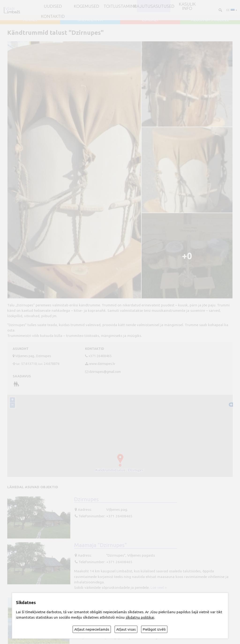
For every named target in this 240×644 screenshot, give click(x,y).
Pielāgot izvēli (154, 629)
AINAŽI (30, 20)
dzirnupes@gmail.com (105, 372)
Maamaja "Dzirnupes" (100, 545)
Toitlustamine (120, 6)
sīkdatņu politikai (140, 617)
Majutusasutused (154, 6)
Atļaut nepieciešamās (92, 629)
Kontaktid (53, 16)
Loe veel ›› (159, 587)
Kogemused (86, 6)
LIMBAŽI (150, 20)
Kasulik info (187, 6)
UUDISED (53, 6)
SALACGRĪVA (90, 20)
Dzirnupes (86, 499)
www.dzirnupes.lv (102, 364)
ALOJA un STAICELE (210, 20)
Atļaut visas (126, 629)
